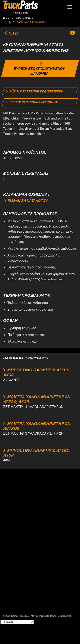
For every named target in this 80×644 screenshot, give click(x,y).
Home (6, 18)
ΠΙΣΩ (10, 33)
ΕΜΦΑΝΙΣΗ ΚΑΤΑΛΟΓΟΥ (26, 201)
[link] (40, 69)
